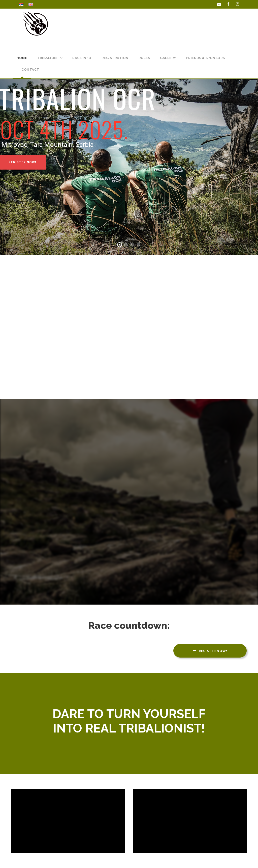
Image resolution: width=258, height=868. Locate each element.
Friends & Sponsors (206, 58)
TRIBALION (47, 58)
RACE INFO (82, 58)
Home (22, 58)
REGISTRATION (115, 58)
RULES (144, 58)
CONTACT (30, 70)
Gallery (168, 58)
